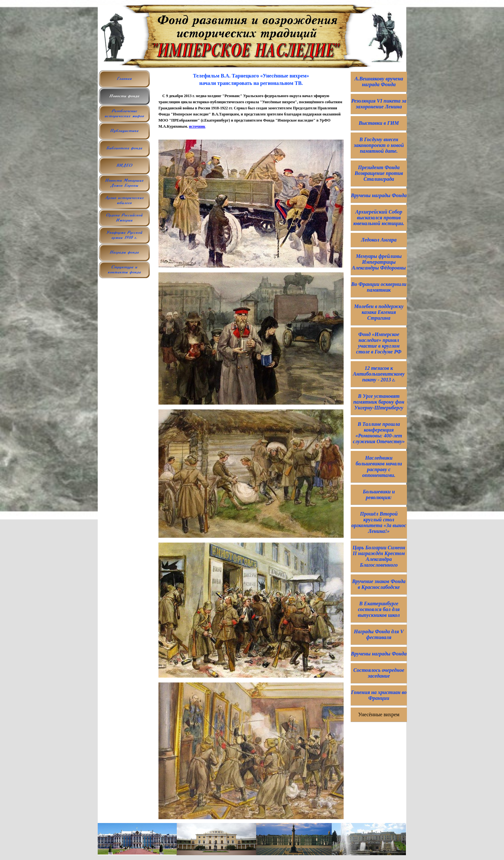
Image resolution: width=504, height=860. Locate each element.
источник (197, 126)
